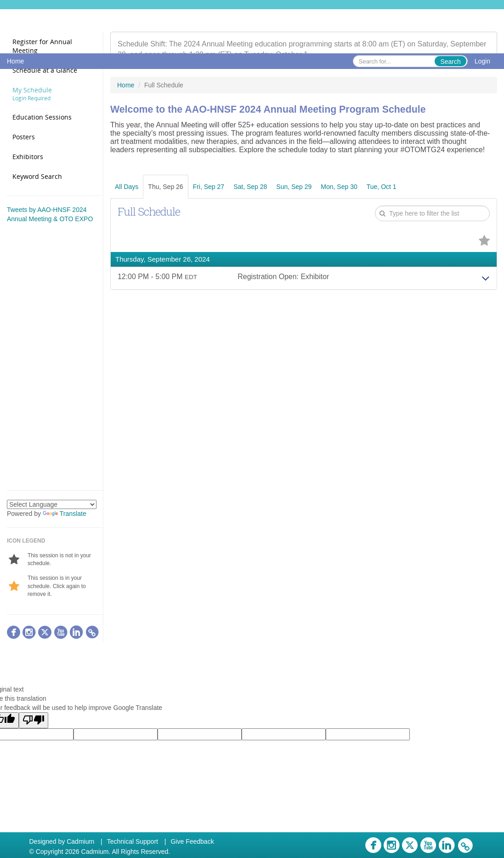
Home (15, 61)
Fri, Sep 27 (209, 187)
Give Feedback (192, 841)
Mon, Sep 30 (339, 187)
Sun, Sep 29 (294, 187)
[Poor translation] (34, 720)
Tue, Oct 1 (382, 187)
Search (450, 62)
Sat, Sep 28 (250, 187)
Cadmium (80, 841)
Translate (65, 514)
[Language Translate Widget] (52, 504)
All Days (127, 187)
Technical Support (133, 841)
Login (482, 61)
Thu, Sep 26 (165, 187)
